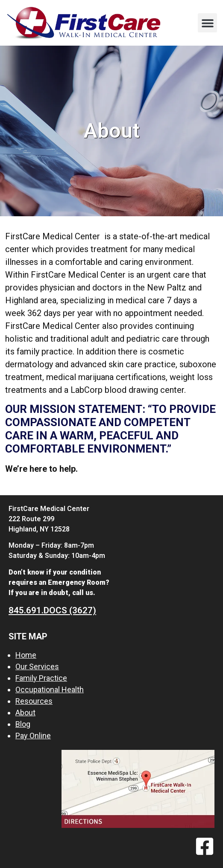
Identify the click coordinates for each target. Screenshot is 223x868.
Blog (23, 724)
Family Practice (41, 678)
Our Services (37, 666)
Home (26, 655)
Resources (34, 701)
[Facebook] (205, 846)
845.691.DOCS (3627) (52, 610)
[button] (207, 23)
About (25, 713)
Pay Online (33, 736)
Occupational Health (50, 689)
